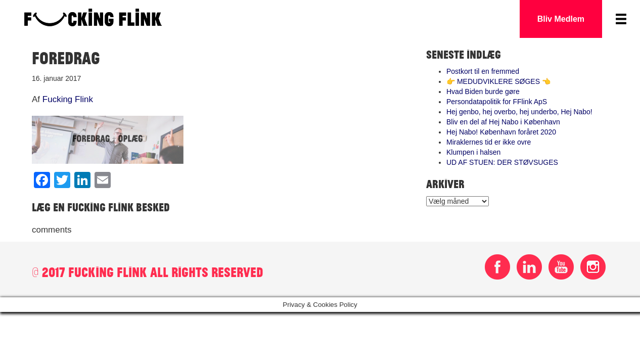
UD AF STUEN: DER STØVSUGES (502, 162)
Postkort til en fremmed (483, 71)
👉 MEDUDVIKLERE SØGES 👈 (498, 81)
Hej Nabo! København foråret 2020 (501, 132)
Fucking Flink (68, 99)
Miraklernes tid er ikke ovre (489, 142)
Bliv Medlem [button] (561, 19)
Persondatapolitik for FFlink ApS (497, 102)
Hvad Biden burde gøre (483, 92)
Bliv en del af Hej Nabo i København (503, 122)
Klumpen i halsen (473, 152)
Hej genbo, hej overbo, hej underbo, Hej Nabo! (519, 112)
